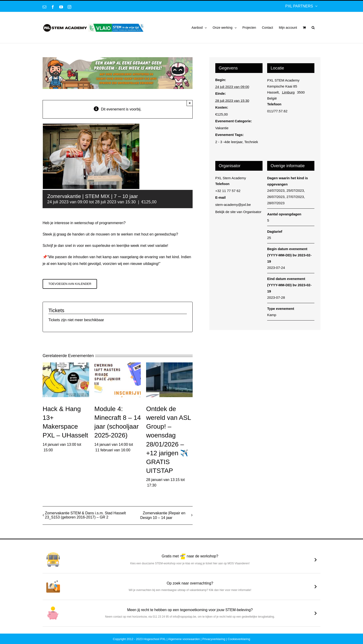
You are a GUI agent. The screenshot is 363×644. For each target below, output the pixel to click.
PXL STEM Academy (283, 80)
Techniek (251, 142)
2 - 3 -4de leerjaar (229, 142)
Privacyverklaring (214, 639)
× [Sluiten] (190, 103)
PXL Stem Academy (231, 178)
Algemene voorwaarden (184, 639)
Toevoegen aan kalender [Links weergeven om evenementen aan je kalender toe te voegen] (70, 284)
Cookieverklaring (239, 639)
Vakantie (222, 128)
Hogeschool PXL (155, 639)
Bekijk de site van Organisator (238, 212)
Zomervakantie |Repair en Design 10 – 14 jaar (163, 515)
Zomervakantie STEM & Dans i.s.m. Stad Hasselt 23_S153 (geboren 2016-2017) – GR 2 (85, 515)
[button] (313, 28)
